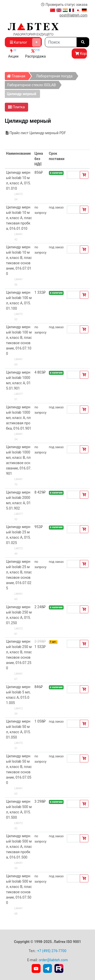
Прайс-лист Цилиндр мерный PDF (36, 133)
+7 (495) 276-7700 (52, 951)
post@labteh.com (73, 15)
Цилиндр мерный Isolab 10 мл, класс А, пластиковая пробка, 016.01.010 (19, 218)
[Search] (61, 42)
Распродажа (35, 53)
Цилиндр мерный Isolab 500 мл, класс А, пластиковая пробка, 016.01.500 (19, 847)
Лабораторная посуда (54, 76)
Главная (18, 75)
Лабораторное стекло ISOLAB (31, 85)
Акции (13, 53)
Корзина (81, 54)
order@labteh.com (53, 960)
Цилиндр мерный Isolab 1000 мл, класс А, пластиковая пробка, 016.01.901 (19, 418)
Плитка (16, 107)
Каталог (25, 42)
